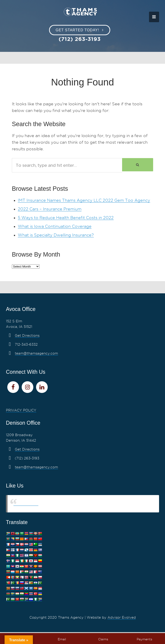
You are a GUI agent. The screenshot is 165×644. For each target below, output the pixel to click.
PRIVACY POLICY (21, 410)
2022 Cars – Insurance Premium (50, 209)
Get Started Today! (77, 30)
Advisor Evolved (122, 617)
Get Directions (27, 336)
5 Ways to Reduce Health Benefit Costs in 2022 (66, 218)
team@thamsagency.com (36, 353)
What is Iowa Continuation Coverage (55, 226)
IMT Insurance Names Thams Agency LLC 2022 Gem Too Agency (84, 200)
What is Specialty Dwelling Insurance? (56, 235)
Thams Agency (26, 504)
